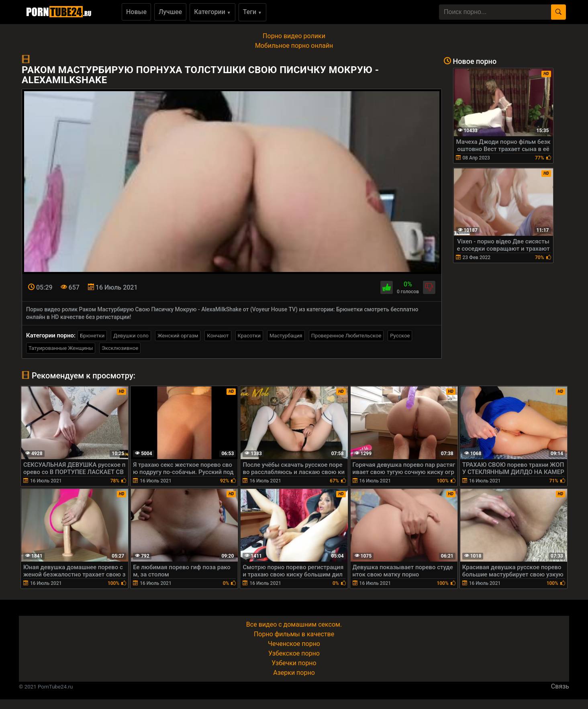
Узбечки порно (294, 663)
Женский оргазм (178, 336)
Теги (252, 12)
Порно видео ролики (294, 36)
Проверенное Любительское (346, 336)
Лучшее (170, 12)
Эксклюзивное (120, 348)
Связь (560, 686)
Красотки (249, 336)
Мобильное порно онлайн (294, 46)
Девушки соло (131, 336)
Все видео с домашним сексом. (294, 624)
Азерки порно (294, 673)
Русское (400, 336)
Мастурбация (286, 336)
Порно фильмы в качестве (294, 634)
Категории (212, 12)
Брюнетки (92, 336)
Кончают (218, 336)
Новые (136, 12)
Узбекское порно (294, 653)
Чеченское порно (294, 644)
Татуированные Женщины (61, 348)
